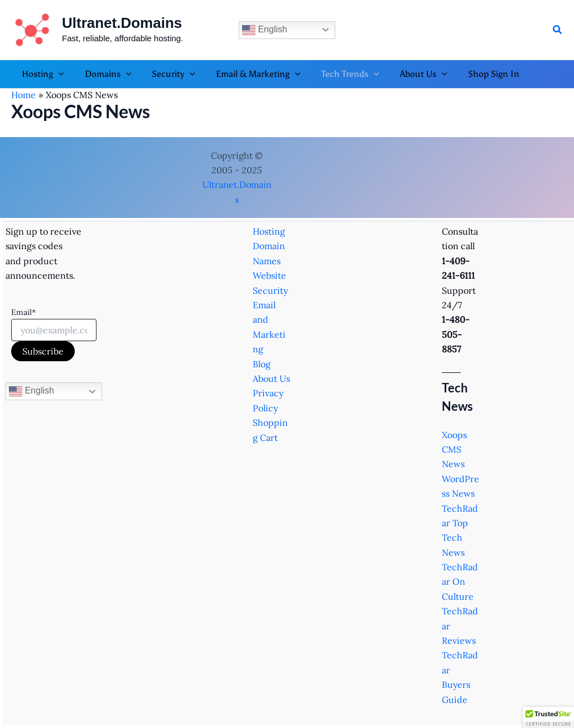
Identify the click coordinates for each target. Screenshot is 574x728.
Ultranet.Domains (122, 23)
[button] (558, 30)
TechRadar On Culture (460, 582)
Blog (262, 364)
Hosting (269, 231)
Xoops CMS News (454, 450)
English (265, 30)
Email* (23, 312)
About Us (271, 378)
